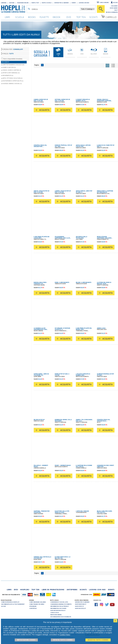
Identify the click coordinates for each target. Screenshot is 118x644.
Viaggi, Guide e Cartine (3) (12, 70)
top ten (81, 17)
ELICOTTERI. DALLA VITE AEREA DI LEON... (62, 512)
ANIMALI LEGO (101, 328)
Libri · (10, 590)
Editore (12, 3)
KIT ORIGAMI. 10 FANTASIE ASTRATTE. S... (62, 329)
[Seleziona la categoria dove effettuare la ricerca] (88, 9)
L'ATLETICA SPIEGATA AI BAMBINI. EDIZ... (83, 375)
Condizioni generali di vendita (61, 604)
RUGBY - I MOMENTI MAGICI (63, 465)
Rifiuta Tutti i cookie (63, 640)
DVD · (17, 590)
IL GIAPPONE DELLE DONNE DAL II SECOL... (84, 466)
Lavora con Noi (84, 3)
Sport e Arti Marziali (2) (11, 73)
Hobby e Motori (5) (9, 67)
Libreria (4, 3)
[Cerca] (101, 9)
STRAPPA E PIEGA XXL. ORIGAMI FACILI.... (104, 420)
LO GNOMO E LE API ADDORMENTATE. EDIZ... (41, 329)
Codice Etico (55, 613)
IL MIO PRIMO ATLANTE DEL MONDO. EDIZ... (84, 329)
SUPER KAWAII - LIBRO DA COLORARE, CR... (41, 375)
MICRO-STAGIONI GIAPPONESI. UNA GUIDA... (105, 237)
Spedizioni (33, 606)
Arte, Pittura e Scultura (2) (13, 78)
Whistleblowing (56, 615)
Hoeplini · (25, 590)
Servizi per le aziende (62, 3)
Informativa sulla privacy (60, 606)
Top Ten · (36, 590)
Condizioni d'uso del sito (59, 602)
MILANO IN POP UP (39, 420)
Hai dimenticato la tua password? (13, 604)
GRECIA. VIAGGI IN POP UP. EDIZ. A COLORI (42, 192)
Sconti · (84, 590)
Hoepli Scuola (47, 3)
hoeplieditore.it (81, 604)
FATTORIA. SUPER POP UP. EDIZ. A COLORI (62, 100)
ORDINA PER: (13, 49)
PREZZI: (8, 54)
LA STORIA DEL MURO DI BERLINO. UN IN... (104, 283)
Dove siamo (114, 8)
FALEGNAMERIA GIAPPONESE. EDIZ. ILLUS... (63, 237)
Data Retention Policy (58, 610)
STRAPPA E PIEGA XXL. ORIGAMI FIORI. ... (40, 146)
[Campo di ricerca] (56, 9)
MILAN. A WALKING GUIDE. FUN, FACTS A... (105, 512)
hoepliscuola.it (80, 608)
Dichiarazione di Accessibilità (61, 617)
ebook (57, 17)
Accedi (115, 2)
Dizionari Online (23, 3)
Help (116, 10)
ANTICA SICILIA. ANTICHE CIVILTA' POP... (83, 146)
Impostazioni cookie (26, 640)
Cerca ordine (104, 2)
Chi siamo (114, 6)
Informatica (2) (8, 75)
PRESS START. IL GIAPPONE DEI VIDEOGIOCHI (105, 192)
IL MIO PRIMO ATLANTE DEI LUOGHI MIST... (42, 237)
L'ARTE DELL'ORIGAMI (82, 511)
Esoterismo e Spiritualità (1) (13, 81)
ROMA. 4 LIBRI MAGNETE (62, 282)
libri (7, 17)
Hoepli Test (35, 3)
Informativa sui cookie (58, 608)
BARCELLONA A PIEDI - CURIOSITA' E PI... (40, 283)
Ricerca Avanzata (112, 12)
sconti (93, 17)
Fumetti (44, 17)
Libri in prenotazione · (54, 590)
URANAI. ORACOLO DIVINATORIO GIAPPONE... (104, 100)
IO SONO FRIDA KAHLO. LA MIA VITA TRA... (63, 558)
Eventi (74, 3)
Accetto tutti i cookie (98, 640)
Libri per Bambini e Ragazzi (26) (13, 65)
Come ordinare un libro (38, 602)
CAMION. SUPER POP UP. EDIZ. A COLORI (41, 100)
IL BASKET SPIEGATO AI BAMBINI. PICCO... (83, 100)
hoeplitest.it (79, 606)
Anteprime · (73, 590)
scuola (20, 17)
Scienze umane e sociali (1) (12, 84)
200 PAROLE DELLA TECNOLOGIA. (81, 237)
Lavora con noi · (98, 590)
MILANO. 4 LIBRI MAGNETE (84, 282)
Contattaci (33, 608)
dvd (69, 17)
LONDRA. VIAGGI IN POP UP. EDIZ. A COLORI (63, 192)
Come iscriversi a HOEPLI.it (10, 602)
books (32, 17)
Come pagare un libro (37, 604)
